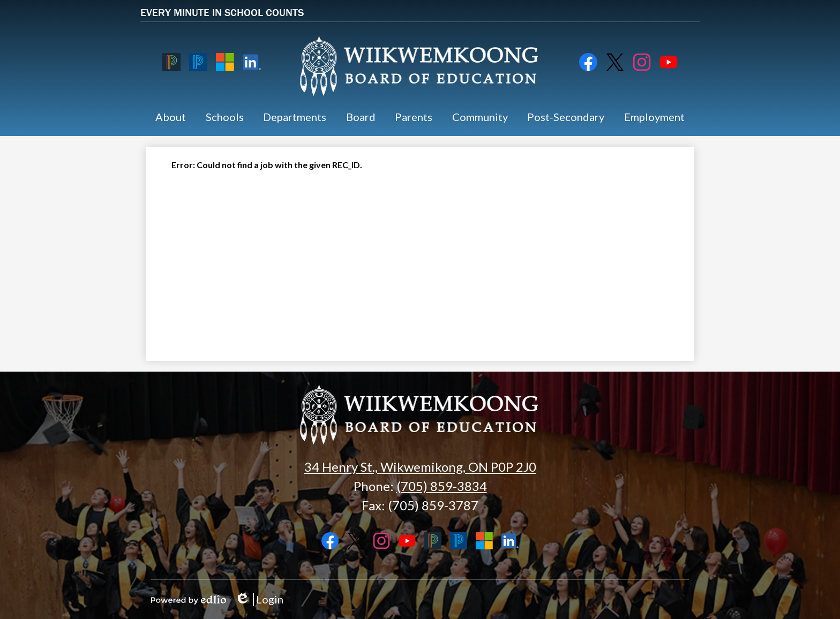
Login (259, 599)
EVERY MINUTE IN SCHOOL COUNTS (222, 12)
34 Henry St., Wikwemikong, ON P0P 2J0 (420, 467)
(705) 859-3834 (442, 486)
